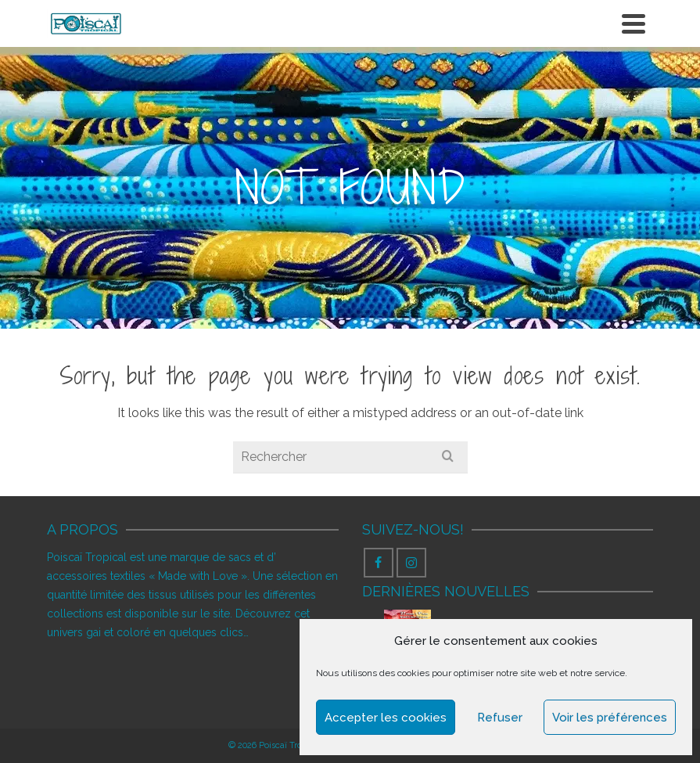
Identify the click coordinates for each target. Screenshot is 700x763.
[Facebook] (379, 563)
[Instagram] (411, 563)
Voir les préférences (610, 718)
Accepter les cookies (386, 718)
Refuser (500, 718)
